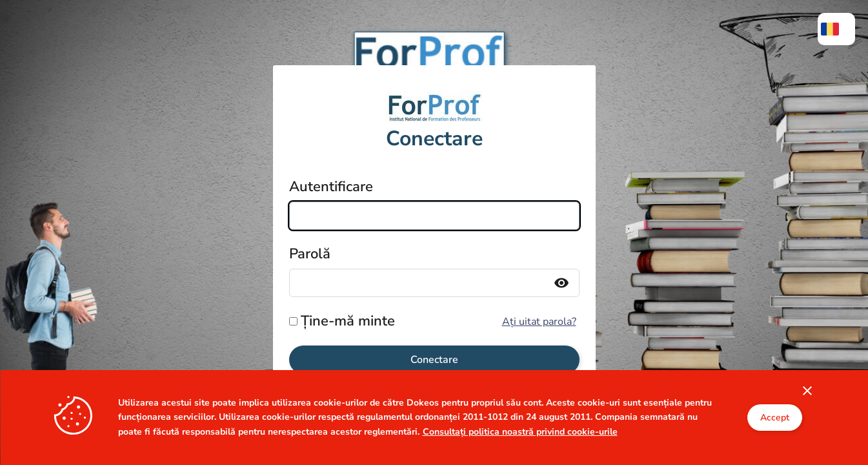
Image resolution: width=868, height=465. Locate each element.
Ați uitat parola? (539, 322)
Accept (775, 444)
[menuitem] (836, 29)
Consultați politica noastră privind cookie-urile (520, 458)
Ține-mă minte (348, 321)
